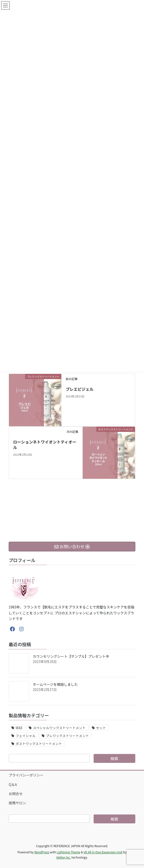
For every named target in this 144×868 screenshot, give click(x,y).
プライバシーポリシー (26, 775)
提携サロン (17, 803)
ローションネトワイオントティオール (45, 445)
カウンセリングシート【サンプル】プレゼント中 (71, 656)
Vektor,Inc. (63, 857)
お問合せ (16, 794)
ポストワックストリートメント (39, 744)
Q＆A (13, 784)
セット (101, 728)
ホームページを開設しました (55, 684)
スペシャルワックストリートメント (59, 728)
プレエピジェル (79, 389)
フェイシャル (26, 736)
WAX (19, 728)
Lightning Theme (68, 852)
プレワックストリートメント (67, 736)
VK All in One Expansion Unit (103, 852)
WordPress (42, 852)
